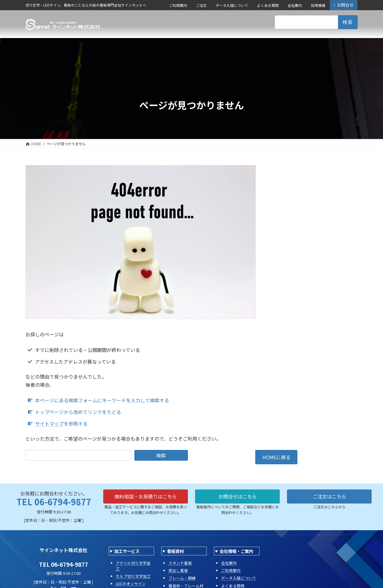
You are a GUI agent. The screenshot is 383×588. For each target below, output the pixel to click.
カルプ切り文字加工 (133, 576)
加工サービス (127, 551)
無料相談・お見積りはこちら (146, 496)
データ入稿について (232, 5)
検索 (161, 455)
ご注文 (201, 5)
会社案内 (295, 5)
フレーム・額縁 (182, 578)
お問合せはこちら (238, 496)
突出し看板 (178, 570)
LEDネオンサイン (131, 584)
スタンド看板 (180, 563)
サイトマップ (49, 424)
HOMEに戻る (276, 457)
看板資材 (175, 551)
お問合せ (344, 5)
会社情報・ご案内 (236, 551)
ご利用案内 (178, 5)
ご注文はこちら (329, 496)
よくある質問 (268, 5)
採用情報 (318, 5)
